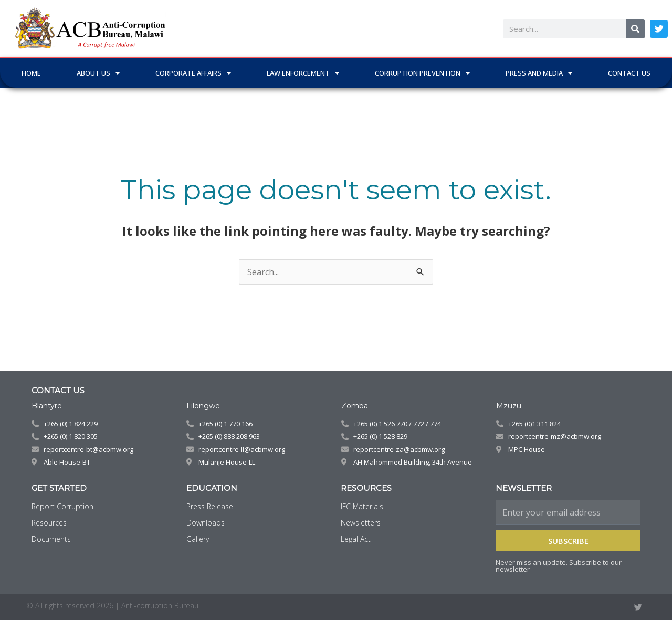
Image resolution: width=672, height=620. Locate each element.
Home (31, 73)
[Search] (635, 29)
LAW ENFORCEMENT (303, 73)
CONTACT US (629, 73)
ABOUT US (98, 73)
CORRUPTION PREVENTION (422, 73)
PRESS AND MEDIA (539, 73)
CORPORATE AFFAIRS (193, 73)
